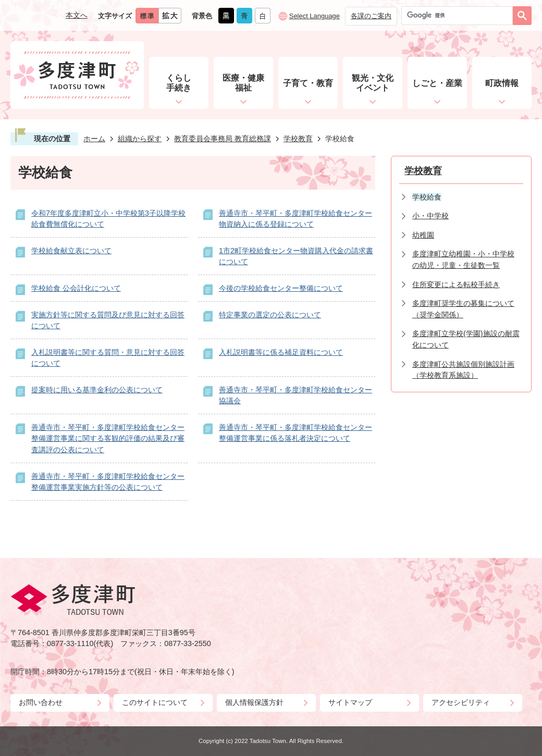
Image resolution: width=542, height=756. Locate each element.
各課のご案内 (371, 16)
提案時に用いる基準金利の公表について (97, 390)
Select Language (315, 16)
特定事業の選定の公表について (270, 315)
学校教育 (298, 139)
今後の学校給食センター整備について (281, 288)
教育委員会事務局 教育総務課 (223, 139)
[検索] (460, 16)
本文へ (77, 15)
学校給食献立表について (71, 251)
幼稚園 (423, 235)
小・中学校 (430, 216)
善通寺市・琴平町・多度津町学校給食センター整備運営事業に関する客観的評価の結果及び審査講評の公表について (108, 438)
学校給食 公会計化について (76, 288)
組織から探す (140, 139)
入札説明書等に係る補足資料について (281, 352)
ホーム (94, 139)
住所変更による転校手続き (456, 284)
